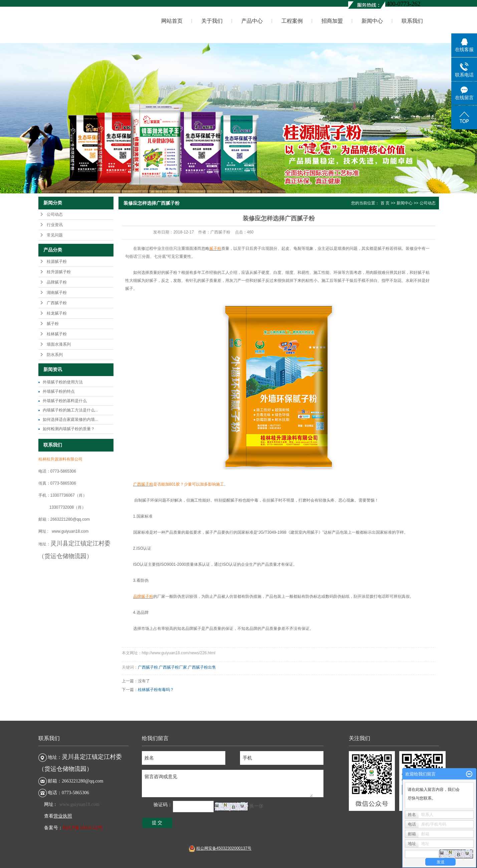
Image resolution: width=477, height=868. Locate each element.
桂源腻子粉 (57, 262)
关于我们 (212, 21)
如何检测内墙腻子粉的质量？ (69, 429)
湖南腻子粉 (57, 293)
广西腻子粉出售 (202, 667)
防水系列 (55, 355)
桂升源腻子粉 (59, 272)
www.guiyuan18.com (79, 804)
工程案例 (292, 21)
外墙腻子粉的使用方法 (63, 382)
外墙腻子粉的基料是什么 (65, 401)
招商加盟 (332, 21)
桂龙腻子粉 (57, 313)
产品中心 (252, 21)
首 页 (385, 203)
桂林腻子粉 (57, 334)
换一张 (256, 806)
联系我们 (412, 21)
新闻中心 (372, 21)
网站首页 (172, 21)
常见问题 (55, 235)
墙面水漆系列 (59, 344)
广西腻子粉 (57, 303)
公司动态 (55, 214)
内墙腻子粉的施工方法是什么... (70, 410)
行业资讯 (55, 225)
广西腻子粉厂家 (173, 667)
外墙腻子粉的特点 (59, 391)
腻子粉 (53, 324)
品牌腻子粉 (57, 282)
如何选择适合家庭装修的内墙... (70, 419)
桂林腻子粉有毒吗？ (156, 690)
